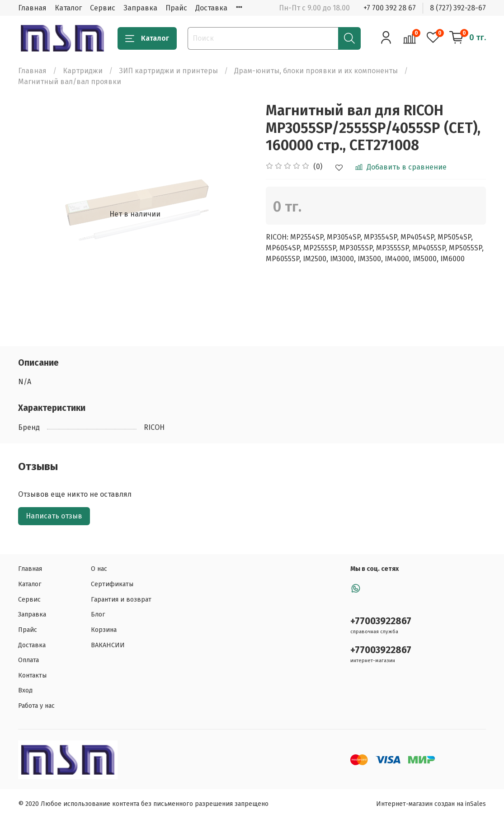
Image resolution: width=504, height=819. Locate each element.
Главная (32, 8)
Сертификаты (112, 584)
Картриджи (83, 71)
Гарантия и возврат (121, 600)
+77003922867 (381, 621)
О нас (99, 569)
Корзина (104, 630)
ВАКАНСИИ (108, 645)
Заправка (140, 8)
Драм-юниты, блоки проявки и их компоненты (316, 71)
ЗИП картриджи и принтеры (168, 71)
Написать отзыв (54, 516)
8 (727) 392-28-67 (458, 8)
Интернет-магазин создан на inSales (431, 804)
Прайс (176, 8)
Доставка (211, 8)
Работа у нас (36, 706)
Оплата (28, 660)
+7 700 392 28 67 (390, 8)
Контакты (32, 675)
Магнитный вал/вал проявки (70, 82)
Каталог (68, 8)
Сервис (103, 8)
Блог (98, 614)
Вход (25, 690)
